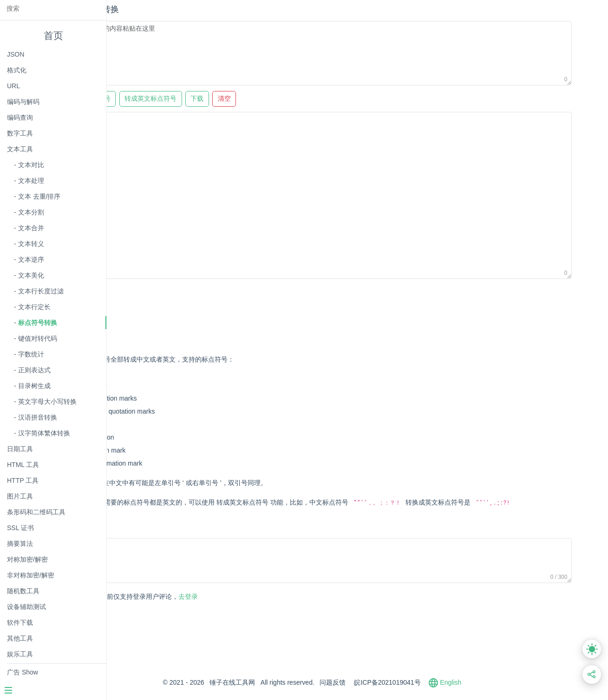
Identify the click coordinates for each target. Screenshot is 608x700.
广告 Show (23, 672)
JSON (16, 54)
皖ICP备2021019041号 (433, 695)
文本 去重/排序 (39, 196)
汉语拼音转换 (38, 417)
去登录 (228, 609)
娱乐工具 (20, 654)
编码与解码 (23, 102)
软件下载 (20, 622)
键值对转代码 (38, 338)
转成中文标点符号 (163, 99)
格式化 (17, 70)
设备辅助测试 (26, 607)
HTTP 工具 (23, 480)
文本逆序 (31, 259)
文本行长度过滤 (41, 291)
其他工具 (20, 638)
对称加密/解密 (27, 559)
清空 (303, 99)
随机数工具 (23, 591)
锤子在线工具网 (278, 695)
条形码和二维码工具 (36, 512)
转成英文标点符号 (229, 99)
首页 (53, 36)
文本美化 (31, 275)
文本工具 (20, 149)
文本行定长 (34, 307)
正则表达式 (34, 370)
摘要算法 (20, 544)
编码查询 (20, 117)
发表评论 (150, 610)
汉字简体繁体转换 (44, 433)
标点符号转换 (38, 323)
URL (13, 86)
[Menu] (53, 691)
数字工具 (20, 133)
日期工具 (20, 449)
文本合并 (31, 228)
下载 (276, 99)
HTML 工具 (23, 465)
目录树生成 (34, 386)
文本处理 (31, 181)
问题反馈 (378, 695)
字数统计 (31, 354)
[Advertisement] (300, 306)
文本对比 (31, 165)
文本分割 (31, 212)
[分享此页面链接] (592, 675)
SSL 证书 (20, 528)
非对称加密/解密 (31, 575)
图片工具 (20, 496)
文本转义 (31, 244)
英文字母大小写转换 (47, 402)
